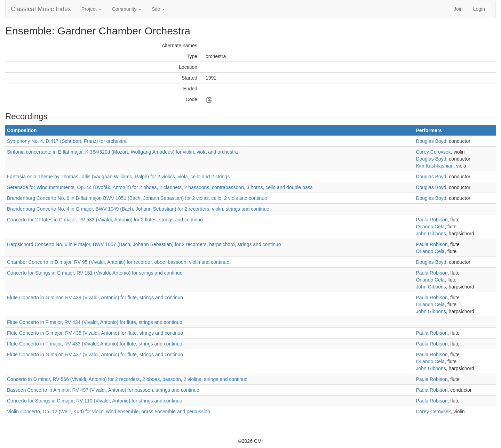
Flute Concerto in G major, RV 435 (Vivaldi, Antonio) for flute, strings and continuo (95, 333)
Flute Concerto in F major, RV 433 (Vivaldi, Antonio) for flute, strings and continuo (95, 344)
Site (158, 9)
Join (458, 9)
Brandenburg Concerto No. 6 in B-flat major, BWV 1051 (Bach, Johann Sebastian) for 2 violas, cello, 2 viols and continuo (137, 198)
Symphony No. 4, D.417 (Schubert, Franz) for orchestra (67, 141)
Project (91, 9)
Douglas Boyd (431, 141)
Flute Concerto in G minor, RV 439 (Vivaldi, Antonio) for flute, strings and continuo (95, 298)
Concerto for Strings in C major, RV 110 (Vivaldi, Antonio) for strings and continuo (95, 401)
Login (479, 9)
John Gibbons (431, 234)
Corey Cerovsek (433, 152)
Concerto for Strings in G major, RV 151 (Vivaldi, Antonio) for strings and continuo (95, 273)
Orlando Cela (430, 227)
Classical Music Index (41, 9)
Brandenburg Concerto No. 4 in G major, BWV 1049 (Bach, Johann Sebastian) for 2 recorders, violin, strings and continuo (138, 209)
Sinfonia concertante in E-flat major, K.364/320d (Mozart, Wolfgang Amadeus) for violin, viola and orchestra (122, 152)
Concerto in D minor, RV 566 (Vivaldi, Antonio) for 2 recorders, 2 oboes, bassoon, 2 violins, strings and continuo (127, 379)
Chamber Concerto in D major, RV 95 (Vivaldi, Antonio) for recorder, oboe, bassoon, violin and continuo (118, 262)
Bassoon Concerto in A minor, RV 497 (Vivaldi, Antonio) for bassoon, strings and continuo (103, 390)
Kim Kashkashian (435, 166)
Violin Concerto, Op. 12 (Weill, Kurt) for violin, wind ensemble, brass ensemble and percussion (109, 412)
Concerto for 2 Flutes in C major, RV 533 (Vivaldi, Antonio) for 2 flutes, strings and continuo (105, 220)
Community (127, 9)
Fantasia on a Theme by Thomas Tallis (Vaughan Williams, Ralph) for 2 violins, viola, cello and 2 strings (118, 177)
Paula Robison (432, 220)
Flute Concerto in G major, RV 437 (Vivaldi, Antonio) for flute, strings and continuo (95, 355)
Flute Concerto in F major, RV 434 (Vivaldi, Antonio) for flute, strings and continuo (95, 322)
